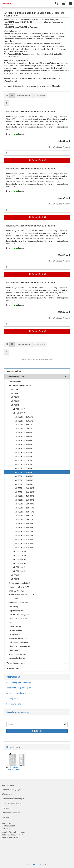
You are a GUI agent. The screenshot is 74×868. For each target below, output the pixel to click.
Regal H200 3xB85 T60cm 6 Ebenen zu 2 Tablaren (30, 226)
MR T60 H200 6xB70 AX (24, 460)
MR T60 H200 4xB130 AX (25, 532)
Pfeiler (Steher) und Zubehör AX (21, 595)
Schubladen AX (15, 626)
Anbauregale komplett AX (19, 587)
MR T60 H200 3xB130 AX (25, 528)
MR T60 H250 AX (19, 555)
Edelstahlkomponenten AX (19, 646)
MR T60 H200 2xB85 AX (24, 468)
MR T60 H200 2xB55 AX (24, 417)
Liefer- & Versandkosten (16, 693)
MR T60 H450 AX (19, 571)
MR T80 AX (15, 579)
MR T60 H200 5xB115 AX (25, 520)
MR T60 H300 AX (19, 559)
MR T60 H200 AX (19, 413)
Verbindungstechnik (15, 663)
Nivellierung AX (15, 607)
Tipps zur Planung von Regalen (19, 688)
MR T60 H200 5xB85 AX (24, 480)
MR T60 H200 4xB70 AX (24, 452)
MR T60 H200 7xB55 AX (24, 437)
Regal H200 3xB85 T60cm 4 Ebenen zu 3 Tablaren (30, 169)
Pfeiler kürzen (13, 767)
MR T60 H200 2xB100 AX (25, 488)
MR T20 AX (15, 389)
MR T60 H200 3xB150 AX (25, 543)
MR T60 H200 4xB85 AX (24, 476)
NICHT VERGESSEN (16, 591)
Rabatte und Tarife (14, 704)
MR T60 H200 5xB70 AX (24, 456)
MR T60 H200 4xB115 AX (25, 516)
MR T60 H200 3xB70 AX (24, 449)
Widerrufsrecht (8, 794)
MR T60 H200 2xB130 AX (25, 524)
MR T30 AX (15, 393)
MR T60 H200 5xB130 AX (25, 536)
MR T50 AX (15, 401)
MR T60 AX (15, 405)
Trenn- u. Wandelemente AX (20, 619)
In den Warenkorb (37, 160)
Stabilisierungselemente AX (20, 603)
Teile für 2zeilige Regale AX (19, 615)
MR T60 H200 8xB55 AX (24, 441)
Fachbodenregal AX (15, 377)
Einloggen (37, 731)
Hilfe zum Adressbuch (11, 813)
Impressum (7, 808)
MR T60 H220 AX (19, 551)
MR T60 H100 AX (19, 409)
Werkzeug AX (14, 650)
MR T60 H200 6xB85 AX (24, 484)
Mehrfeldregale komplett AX (20, 385)
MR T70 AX (15, 575)
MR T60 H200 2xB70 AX (24, 445)
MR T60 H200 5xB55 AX (24, 429)
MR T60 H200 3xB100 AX (25, 492)
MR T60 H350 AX (19, 563)
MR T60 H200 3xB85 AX (24, 472)
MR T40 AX (15, 397)
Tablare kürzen (13, 770)
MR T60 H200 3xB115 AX (25, 512)
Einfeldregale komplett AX (19, 583)
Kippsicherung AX (16, 611)
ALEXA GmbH (34, 864)
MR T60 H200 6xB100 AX (25, 504)
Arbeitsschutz (13, 668)
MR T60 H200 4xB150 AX (25, 547)
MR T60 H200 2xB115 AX (25, 508)
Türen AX (12, 622)
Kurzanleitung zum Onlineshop (19, 683)
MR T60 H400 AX (19, 567)
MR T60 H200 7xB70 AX (24, 464)
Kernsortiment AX (16, 381)
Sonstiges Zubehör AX (18, 638)
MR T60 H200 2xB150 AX (25, 539)
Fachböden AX (15, 599)
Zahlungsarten (12, 699)
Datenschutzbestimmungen (13, 799)
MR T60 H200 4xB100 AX (25, 496)
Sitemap (5, 817)
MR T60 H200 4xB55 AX (24, 425)
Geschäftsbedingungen (12, 790)
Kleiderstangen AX (16, 630)
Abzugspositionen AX (17, 654)
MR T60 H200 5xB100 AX (25, 500)
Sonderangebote (14, 371)
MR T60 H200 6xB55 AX (24, 433)
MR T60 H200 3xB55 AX (24, 421)
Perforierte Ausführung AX (19, 642)
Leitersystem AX (15, 634)
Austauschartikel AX (17, 658)
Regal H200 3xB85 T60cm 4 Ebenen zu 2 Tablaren (30, 112)
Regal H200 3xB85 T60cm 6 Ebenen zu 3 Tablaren (30, 283)
